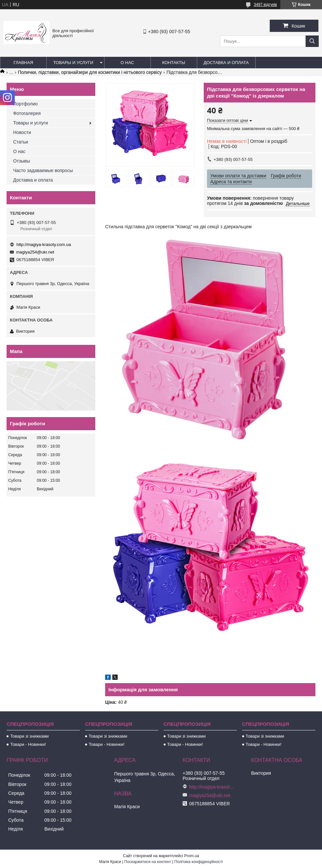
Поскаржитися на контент (148, 862)
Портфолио (25, 104)
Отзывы (22, 161)
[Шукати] (312, 41)
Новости (22, 132)
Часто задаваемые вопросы (43, 170)
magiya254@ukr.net (35, 252)
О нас (127, 63)
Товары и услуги (73, 63)
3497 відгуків (265, 5)
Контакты (173, 63)
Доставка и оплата (226, 63)
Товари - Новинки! (28, 744)
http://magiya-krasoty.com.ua (44, 245)
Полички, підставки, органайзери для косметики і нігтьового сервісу (90, 72)
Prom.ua (192, 856)
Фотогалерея (27, 113)
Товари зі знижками (29, 736)
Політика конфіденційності (199, 862)
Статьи (21, 142)
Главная (23, 63)
